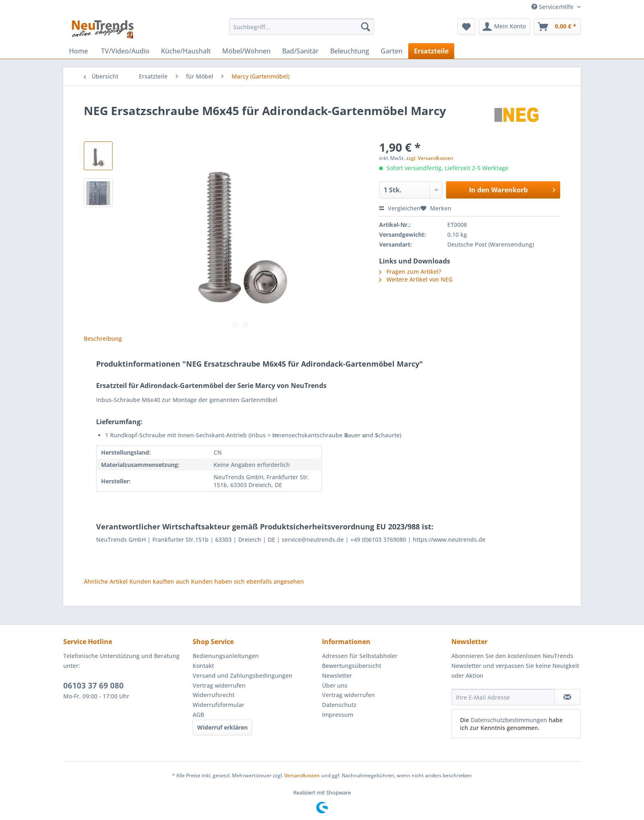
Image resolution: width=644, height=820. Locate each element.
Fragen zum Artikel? (410, 271)
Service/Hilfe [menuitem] (553, 7)
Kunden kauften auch (159, 581)
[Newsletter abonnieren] (567, 697)
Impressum (338, 715)
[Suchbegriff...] (302, 27)
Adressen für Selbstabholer (360, 656)
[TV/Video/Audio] (125, 51)
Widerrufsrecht (214, 695)
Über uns (335, 685)
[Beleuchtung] (350, 51)
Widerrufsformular (218, 705)
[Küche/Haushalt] (186, 51)
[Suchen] (366, 27)
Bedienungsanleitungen (226, 656)
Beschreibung (103, 338)
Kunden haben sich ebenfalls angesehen (247, 581)
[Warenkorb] (557, 27)
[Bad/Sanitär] (300, 51)
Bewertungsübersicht (352, 666)
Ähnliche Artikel (106, 581)
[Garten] (392, 51)
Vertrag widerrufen (219, 685)
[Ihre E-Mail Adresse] (503, 697)
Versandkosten (302, 775)
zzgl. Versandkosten (430, 158)
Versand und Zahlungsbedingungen (243, 676)
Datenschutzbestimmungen (509, 720)
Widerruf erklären (222, 727)
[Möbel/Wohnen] (246, 51)
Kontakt (203, 666)
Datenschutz (339, 705)
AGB (198, 715)
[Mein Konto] (505, 27)
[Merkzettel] (466, 27)
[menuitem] (302, 31)
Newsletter (337, 676)
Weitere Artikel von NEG (416, 279)
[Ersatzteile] (431, 51)
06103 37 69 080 (93, 686)
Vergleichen (400, 208)
